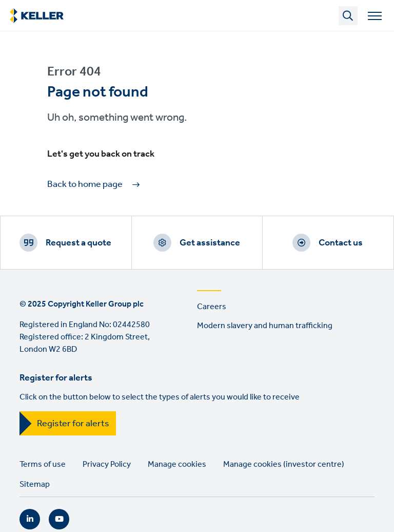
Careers (212, 307)
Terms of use (43, 464)
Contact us (341, 243)
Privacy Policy (107, 464)
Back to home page (85, 185)
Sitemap (35, 484)
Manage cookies (177, 464)
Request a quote (78, 243)
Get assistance (210, 243)
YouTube (59, 519)
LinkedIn (30, 519)
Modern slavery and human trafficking (265, 326)
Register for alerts (73, 424)
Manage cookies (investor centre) (284, 464)
